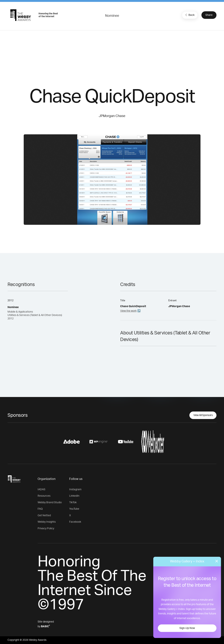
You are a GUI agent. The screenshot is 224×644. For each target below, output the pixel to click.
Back (189, 15)
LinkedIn (74, 496)
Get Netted (44, 516)
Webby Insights (47, 522)
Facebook (75, 522)
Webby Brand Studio (50, 503)
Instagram (75, 490)
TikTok (73, 503)
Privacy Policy (46, 529)
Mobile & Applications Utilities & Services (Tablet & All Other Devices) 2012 (35, 315)
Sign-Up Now (187, 628)
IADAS (41, 490)
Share (209, 15)
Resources (44, 496)
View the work (128, 311)
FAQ (40, 509)
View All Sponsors (203, 415)
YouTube (74, 509)
